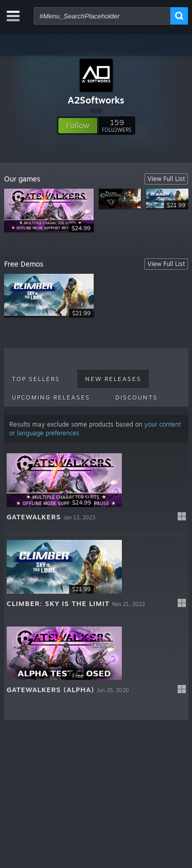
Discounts (136, 397)
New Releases (113, 379)
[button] (78, 126)
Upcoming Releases (51, 397)
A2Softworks (96, 100)
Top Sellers (36, 379)
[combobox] (102, 16)
